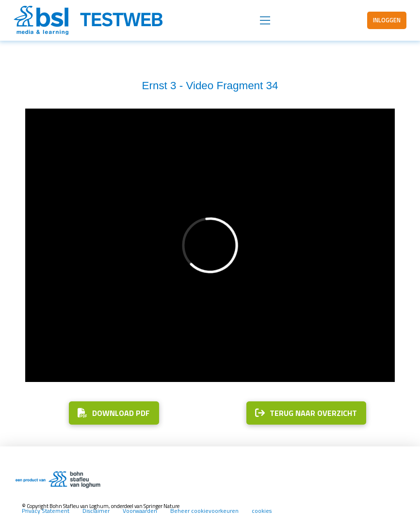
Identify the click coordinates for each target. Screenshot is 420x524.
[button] (265, 21)
